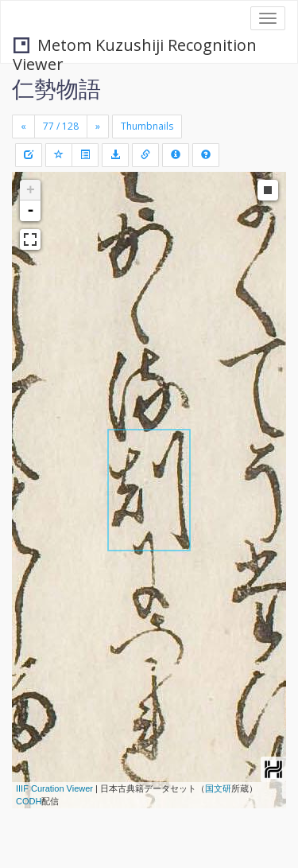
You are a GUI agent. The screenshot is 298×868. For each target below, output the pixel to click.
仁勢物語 (56, 88)
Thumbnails (147, 126)
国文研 (218, 788)
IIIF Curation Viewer (54, 788)
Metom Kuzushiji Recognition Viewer (135, 47)
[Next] (98, 127)
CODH (29, 801)
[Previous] (23, 127)
